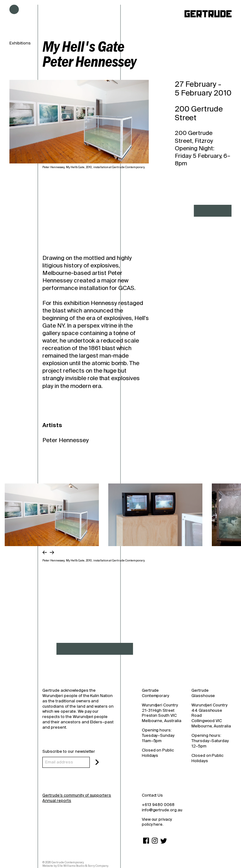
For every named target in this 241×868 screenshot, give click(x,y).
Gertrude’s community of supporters (77, 795)
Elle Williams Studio (71, 866)
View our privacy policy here (157, 822)
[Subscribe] (97, 762)
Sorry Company (98, 866)
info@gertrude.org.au (162, 810)
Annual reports (57, 801)
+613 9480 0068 (158, 805)
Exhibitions (20, 43)
